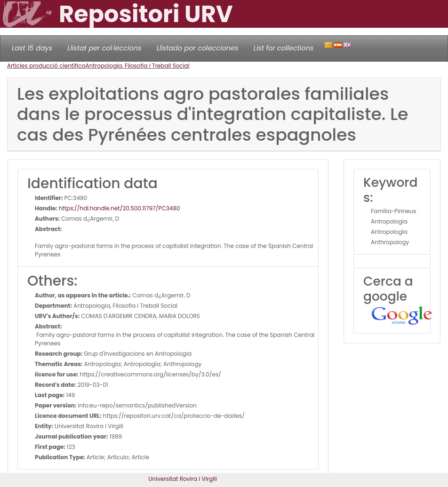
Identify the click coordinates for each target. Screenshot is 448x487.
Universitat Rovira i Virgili (183, 479)
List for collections (283, 48)
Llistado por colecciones (198, 48)
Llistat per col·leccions (104, 48)
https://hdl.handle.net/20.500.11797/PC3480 (119, 208)
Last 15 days (32, 48)
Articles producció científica (46, 66)
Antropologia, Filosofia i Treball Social (137, 66)
